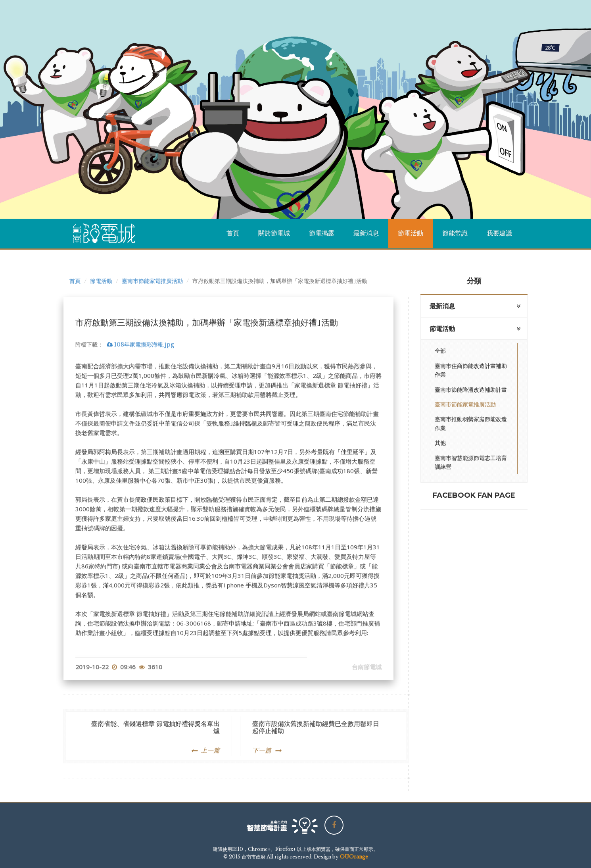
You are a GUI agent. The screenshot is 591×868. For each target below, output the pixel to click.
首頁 (233, 233)
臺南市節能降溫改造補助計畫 (471, 390)
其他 (440, 443)
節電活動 (411, 233)
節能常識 (455, 233)
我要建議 (499, 233)
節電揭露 (322, 233)
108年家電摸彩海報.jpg (140, 376)
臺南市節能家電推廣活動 (152, 281)
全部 (440, 351)
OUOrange (354, 857)
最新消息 (366, 233)
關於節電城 (274, 233)
